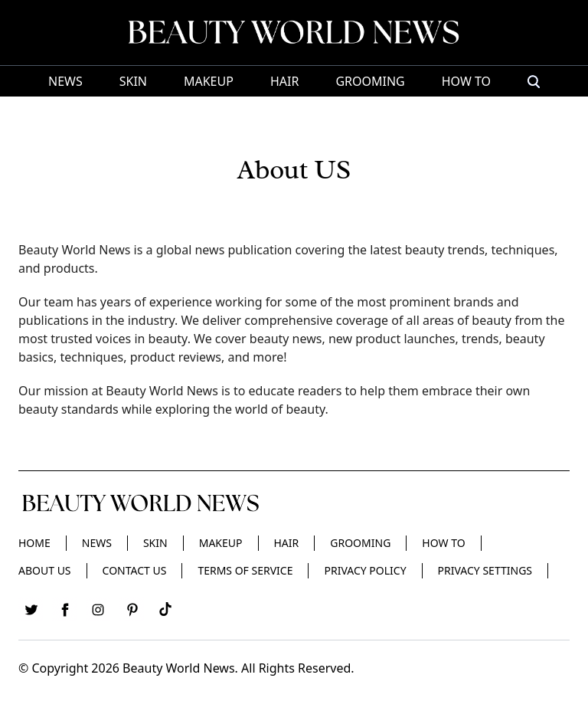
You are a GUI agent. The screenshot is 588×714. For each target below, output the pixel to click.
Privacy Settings (485, 570)
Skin (133, 81)
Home (34, 543)
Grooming (370, 81)
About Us (45, 570)
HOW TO (466, 81)
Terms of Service (245, 570)
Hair (284, 81)
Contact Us (135, 570)
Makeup (209, 81)
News (65, 81)
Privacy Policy (365, 570)
